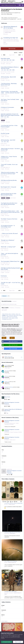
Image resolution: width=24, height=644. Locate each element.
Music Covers (7, 397)
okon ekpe (7, 371)
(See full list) (4, 310)
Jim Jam (4, 235)
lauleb (6, 365)
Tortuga (4, 62)
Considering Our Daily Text (11, 38)
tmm (7, 563)
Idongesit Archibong (9, 387)
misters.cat (7, 382)
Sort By (16, 53)
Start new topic (12, 49)
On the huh (4, 189)
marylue (7, 440)
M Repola (8, 432)
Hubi (3, 86)
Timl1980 (4, 109)
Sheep (3, 79)
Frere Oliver (4, 72)
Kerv (3, 144)
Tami (3, 135)
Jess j (7, 504)
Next (20, 55)
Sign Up (12, 338)
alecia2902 (8, 405)
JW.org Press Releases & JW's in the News (10, 27)
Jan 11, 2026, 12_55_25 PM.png (11, 561)
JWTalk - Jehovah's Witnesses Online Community (11, 2)
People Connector (9, 593)
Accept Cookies (7, 642)
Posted (16, 432)
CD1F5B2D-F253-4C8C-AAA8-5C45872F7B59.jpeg (11, 592)
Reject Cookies (18, 642)
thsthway (7, 376)
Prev (4, 55)
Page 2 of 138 (12, 55)
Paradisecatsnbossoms (10, 423)
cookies (9, 635)
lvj (2, 196)
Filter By (21, 53)
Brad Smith (4, 271)
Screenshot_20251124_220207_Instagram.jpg (13, 503)
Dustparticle (4, 182)
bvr (3, 119)
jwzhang (7, 534)
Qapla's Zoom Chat (8, 357)
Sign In (4, 338)
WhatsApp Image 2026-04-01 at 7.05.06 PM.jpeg (12, 532)
